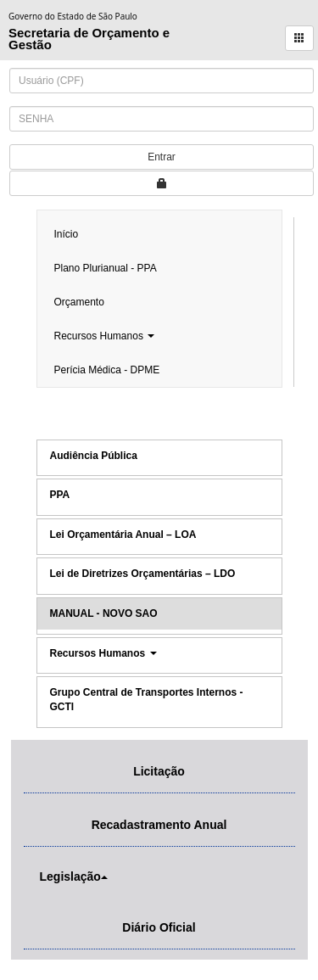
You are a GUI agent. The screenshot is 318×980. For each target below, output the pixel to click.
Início (67, 234)
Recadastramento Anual (159, 825)
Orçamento (79, 302)
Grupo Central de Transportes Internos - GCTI (147, 700)
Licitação (159, 771)
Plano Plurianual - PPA (106, 268)
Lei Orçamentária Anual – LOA (123, 535)
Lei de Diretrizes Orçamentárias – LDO (143, 574)
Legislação (70, 876)
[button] (299, 38)
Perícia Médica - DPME (107, 370)
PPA (60, 495)
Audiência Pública (94, 456)
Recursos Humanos (105, 336)
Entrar (162, 157)
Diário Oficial (159, 927)
